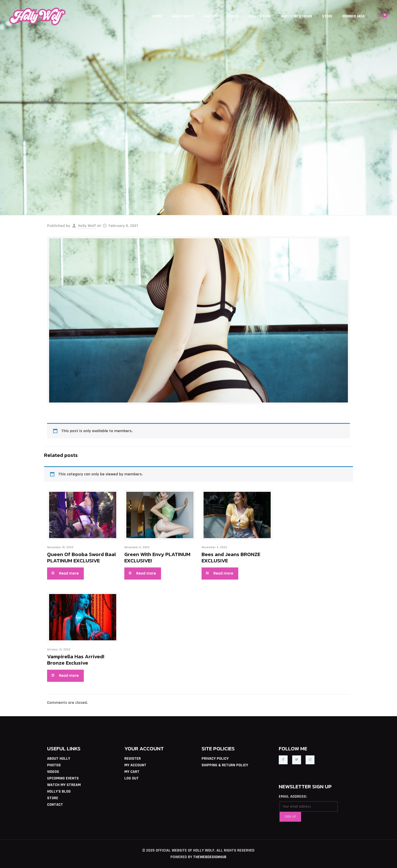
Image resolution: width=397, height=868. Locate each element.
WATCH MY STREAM (64, 785)
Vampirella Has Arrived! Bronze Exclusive (76, 660)
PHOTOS (54, 765)
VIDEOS (53, 772)
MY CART (132, 772)
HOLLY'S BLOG (59, 791)
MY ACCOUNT (135, 765)
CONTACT (55, 805)
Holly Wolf (87, 226)
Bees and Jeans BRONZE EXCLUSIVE (231, 557)
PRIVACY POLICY (215, 759)
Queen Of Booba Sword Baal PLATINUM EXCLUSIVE (82, 557)
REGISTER (133, 759)
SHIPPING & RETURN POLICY (225, 765)
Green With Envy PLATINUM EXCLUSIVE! (157, 557)
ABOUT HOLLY (59, 759)
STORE (53, 798)
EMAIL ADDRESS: (293, 797)
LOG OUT (132, 778)
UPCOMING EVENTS (63, 778)
